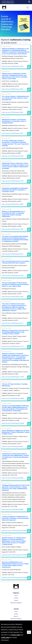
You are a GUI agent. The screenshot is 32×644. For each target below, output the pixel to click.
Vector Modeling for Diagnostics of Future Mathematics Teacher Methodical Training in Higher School (16, 432)
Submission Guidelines (16, 619)
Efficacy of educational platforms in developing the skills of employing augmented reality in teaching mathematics (13, 214)
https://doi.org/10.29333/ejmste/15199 (13, 181)
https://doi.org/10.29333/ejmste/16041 (13, 133)
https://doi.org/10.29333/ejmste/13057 (13, 276)
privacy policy (16, 635)
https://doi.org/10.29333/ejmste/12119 (13, 323)
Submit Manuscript (8, 2)
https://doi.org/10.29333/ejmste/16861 (13, 112)
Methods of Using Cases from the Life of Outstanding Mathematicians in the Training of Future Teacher (15, 332)
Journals (16, 598)
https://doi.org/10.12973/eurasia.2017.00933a (14, 531)
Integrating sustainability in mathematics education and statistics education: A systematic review (15, 190)
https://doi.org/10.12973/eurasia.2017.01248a (14, 578)
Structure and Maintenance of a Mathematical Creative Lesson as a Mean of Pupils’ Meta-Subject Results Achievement (15, 565)
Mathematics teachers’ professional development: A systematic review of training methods (14, 121)
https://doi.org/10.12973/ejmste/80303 (13, 509)
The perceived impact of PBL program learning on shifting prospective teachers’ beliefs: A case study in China (16, 284)
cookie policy (5, 638)
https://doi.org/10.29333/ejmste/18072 (13, 89)
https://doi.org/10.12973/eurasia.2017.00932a (14, 555)
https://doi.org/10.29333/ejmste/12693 (13, 297)
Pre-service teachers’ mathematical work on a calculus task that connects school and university (16, 98)
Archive (16, 614)
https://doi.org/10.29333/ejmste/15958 (13, 156)
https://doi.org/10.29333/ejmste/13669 (13, 229)
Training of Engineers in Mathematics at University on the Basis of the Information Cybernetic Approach (15, 518)
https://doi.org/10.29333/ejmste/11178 (13, 346)
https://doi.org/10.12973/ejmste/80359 (13, 478)
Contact (16, 600)
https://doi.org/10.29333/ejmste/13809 (13, 204)
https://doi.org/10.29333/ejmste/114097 (13, 377)
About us (16, 616)
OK (29, 632)
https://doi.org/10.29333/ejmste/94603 (13, 447)
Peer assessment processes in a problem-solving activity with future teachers (16, 262)
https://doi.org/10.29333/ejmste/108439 (13, 398)
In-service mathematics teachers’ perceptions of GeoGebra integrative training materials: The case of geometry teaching (15, 143)
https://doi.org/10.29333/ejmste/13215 (13, 254)
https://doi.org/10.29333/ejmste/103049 (13, 423)
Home (16, 596)
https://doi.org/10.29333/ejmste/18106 (13, 66)
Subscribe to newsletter (16, 603)
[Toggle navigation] (28, 7)
